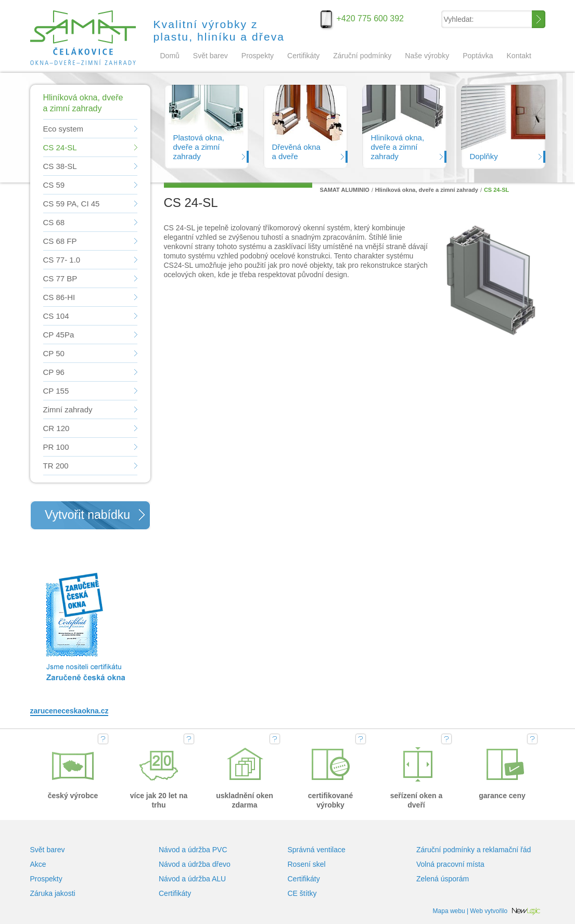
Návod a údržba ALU (192, 879)
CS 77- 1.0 (62, 260)
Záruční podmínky (362, 56)
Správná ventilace (317, 850)
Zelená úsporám (443, 879)
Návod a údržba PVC (193, 850)
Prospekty (258, 56)
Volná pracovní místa (450, 864)
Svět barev (210, 56)
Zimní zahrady (68, 409)
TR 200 (56, 466)
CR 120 (56, 428)
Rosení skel (307, 864)
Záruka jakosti (53, 893)
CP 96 (54, 372)
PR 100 (56, 447)
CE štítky (302, 893)
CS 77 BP (60, 278)
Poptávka (478, 56)
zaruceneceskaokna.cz (69, 711)
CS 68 (54, 222)
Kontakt (519, 56)
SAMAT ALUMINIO (86, 36)
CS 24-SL (60, 147)
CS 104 (56, 316)
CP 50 (54, 353)
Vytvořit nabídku (87, 515)
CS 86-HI (59, 297)
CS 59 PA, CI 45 (72, 204)
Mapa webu (449, 911)
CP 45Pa (59, 335)
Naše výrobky (427, 56)
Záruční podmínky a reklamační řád (474, 850)
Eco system (63, 129)
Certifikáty (303, 56)
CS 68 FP (60, 241)
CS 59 (54, 185)
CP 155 (56, 391)
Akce (38, 864)
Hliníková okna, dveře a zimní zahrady (427, 190)
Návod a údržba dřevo (195, 864)
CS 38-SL (60, 166)
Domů (170, 56)
